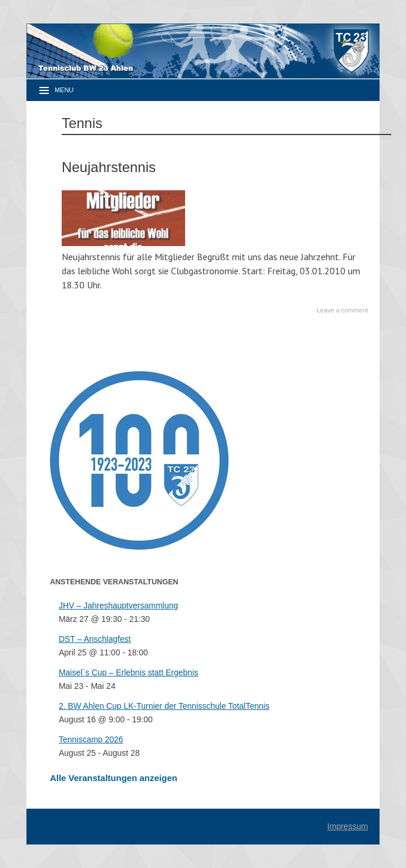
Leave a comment (342, 310)
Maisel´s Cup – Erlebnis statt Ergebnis (128, 672)
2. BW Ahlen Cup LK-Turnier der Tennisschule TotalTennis (164, 706)
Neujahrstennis (109, 167)
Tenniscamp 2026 (91, 739)
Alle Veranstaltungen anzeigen (114, 778)
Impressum (348, 826)
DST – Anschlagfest (95, 639)
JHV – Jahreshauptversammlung (118, 605)
